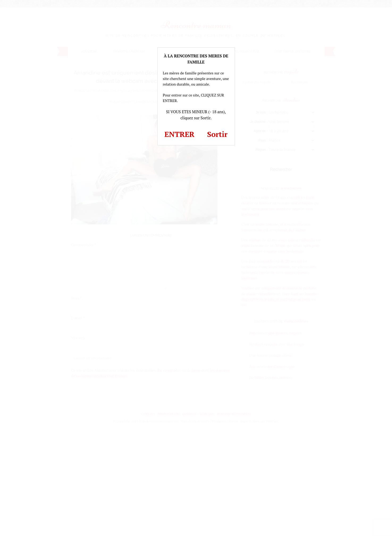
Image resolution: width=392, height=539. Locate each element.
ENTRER (180, 134)
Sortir (217, 134)
